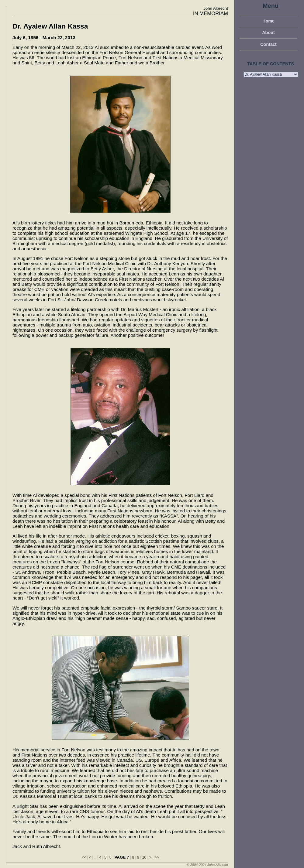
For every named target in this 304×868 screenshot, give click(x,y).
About (268, 32)
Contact (268, 44)
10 (144, 857)
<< (84, 857)
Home (268, 21)
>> (157, 857)
